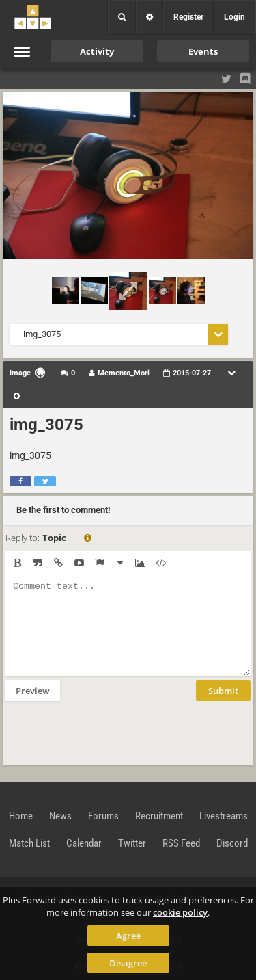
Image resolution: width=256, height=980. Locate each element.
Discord (232, 843)
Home (21, 816)
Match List (29, 843)
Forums (103, 816)
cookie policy (180, 912)
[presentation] (109, 732)
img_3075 (46, 425)
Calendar (84, 843)
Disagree (128, 963)
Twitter (132, 843)
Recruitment (159, 816)
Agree (128, 936)
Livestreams (224, 816)
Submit (223, 691)
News (60, 816)
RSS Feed (181, 843)
